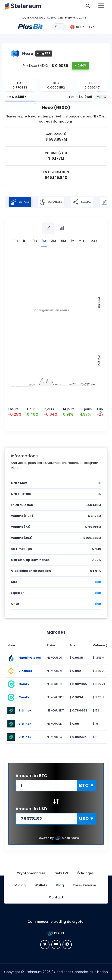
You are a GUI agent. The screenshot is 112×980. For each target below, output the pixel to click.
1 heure (13, 409)
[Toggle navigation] (101, 6)
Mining (20, 885)
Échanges (51, 202)
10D (34, 241)
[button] (30, 26)
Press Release (84, 885)
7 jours (49, 409)
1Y (73, 241)
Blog (60, 885)
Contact (56, 897)
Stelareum (33, 972)
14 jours (69, 409)
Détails (20, 202)
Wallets (41, 885)
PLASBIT (56, 933)
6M (64, 241)
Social (82, 202)
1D (25, 241)
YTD (82, 241)
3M (54, 241)
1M (44, 241)
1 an (100, 409)
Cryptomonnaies (31, 873)
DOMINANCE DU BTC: (36, 18)
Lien (98, 582)
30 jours (86, 409)
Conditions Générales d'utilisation (81, 972)
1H (16, 241)
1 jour (31, 409)
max (94, 241)
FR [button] (91, 27)
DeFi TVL (61, 873)
